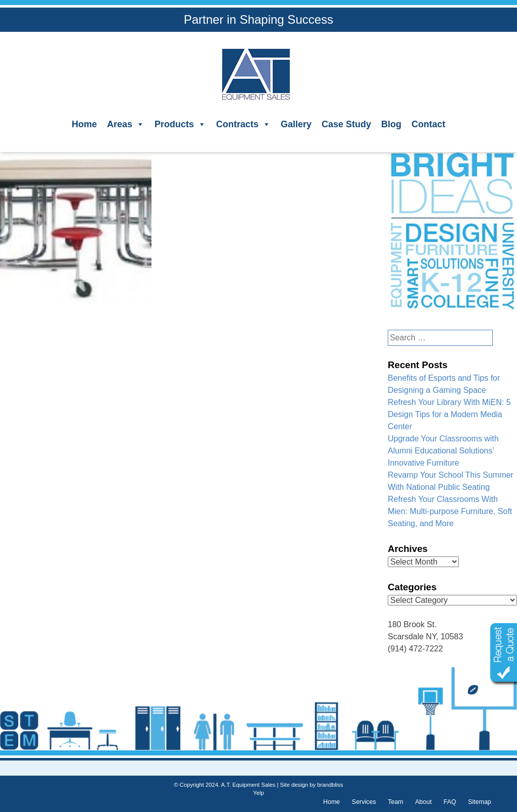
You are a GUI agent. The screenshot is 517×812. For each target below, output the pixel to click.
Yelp (258, 793)
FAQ (450, 802)
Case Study (346, 124)
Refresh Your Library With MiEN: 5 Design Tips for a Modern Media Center (449, 414)
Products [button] (180, 124)
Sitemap (480, 802)
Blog (391, 124)
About (423, 802)
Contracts (243, 124)
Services (364, 802)
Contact (428, 124)
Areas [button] (126, 124)
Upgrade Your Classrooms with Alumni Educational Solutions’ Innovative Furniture (443, 451)
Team (396, 802)
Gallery (296, 124)
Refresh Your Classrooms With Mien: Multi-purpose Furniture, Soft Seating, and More (450, 511)
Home (84, 124)
